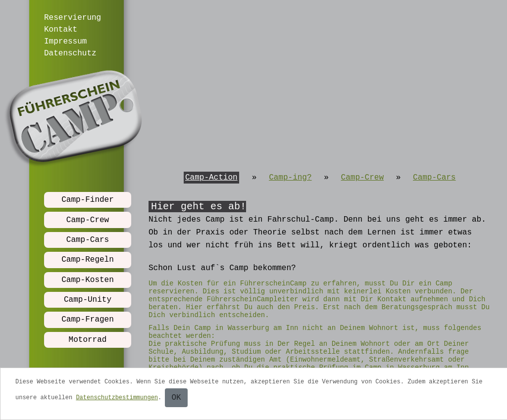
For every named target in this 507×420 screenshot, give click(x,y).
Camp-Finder (88, 200)
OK (176, 398)
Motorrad (88, 340)
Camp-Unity (88, 300)
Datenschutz (70, 53)
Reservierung (73, 18)
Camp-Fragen (88, 320)
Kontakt (61, 30)
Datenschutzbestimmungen (117, 398)
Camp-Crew (88, 220)
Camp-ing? (290, 178)
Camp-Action (211, 178)
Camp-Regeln (88, 260)
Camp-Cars (88, 240)
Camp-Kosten (88, 280)
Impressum (65, 42)
